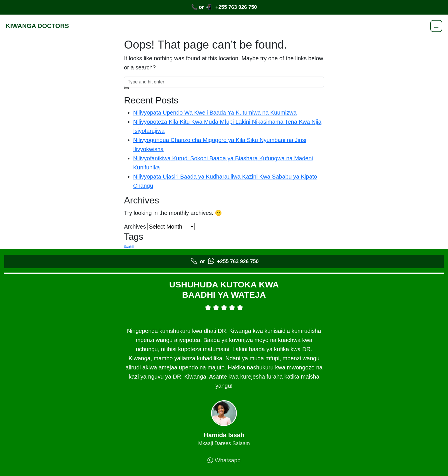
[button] (126, 88)
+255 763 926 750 (236, 7)
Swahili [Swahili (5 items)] (129, 247)
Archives (135, 227)
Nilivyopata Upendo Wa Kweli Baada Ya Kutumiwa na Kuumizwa (215, 113)
